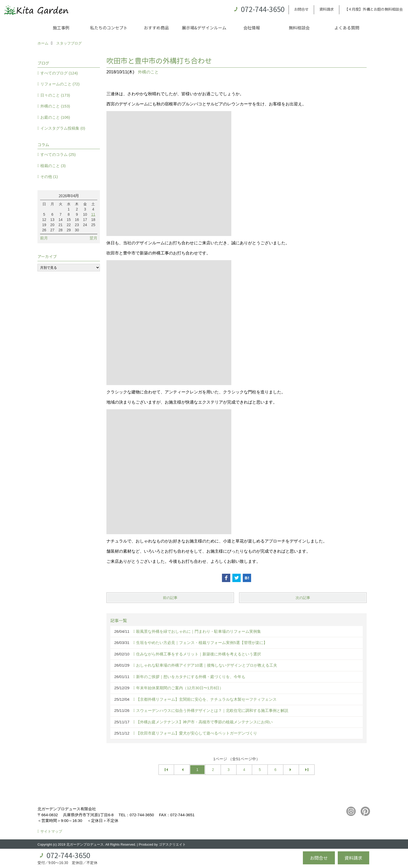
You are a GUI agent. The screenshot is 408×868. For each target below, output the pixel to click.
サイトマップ (51, 831)
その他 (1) (49, 177)
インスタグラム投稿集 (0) (63, 128)
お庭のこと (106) (55, 117)
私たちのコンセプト (109, 28)
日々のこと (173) (55, 95)
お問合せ (301, 9)
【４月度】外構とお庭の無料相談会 (374, 9)
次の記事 (303, 598)
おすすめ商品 (156, 28)
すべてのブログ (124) (59, 73)
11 (93, 214)
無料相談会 (299, 28)
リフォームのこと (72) (60, 84)
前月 (44, 238)
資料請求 (327, 9)
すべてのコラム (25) (58, 154)
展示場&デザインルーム (204, 28)
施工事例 (61, 28)
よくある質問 (347, 28)
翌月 (93, 238)
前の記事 (170, 598)
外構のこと (148, 72)
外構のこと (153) (55, 106)
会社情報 (252, 28)
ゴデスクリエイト (172, 844)
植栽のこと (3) (53, 166)
